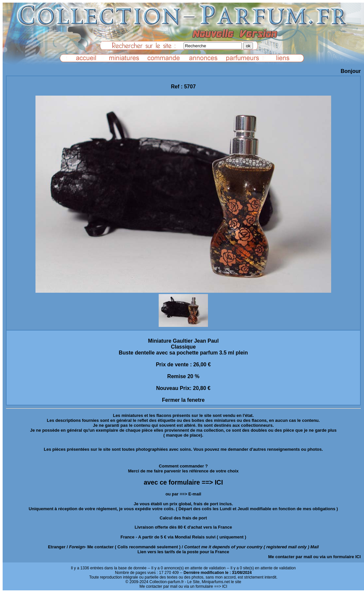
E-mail (195, 494)
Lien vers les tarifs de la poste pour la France (183, 552)
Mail (315, 547)
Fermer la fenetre (183, 400)
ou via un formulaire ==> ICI (203, 586)
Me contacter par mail (290, 557)
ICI (358, 557)
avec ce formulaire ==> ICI (183, 482)
